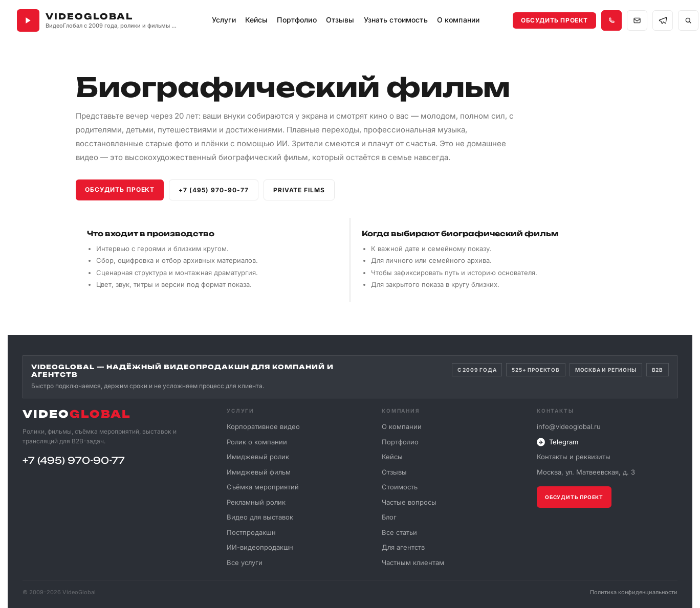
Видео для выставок (260, 517)
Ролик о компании (257, 441)
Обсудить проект (554, 20)
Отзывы (340, 20)
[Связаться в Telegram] (663, 20)
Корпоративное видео (263, 426)
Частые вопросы (409, 502)
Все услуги (245, 562)
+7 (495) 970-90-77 (213, 190)
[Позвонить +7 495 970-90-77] (611, 20)
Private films (299, 190)
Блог (389, 517)
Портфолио (400, 441)
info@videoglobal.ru (569, 426)
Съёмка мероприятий (263, 487)
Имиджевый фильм (259, 471)
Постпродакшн (251, 532)
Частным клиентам (413, 562)
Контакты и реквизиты (574, 457)
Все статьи (399, 532)
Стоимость (400, 487)
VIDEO (77, 414)
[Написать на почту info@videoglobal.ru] (637, 20)
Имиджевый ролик (258, 457)
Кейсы (257, 20)
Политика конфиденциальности (634, 592)
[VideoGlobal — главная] (98, 20)
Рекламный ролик (256, 502)
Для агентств (403, 547)
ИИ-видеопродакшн (260, 547)
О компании (402, 426)
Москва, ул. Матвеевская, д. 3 (586, 472)
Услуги (224, 20)
